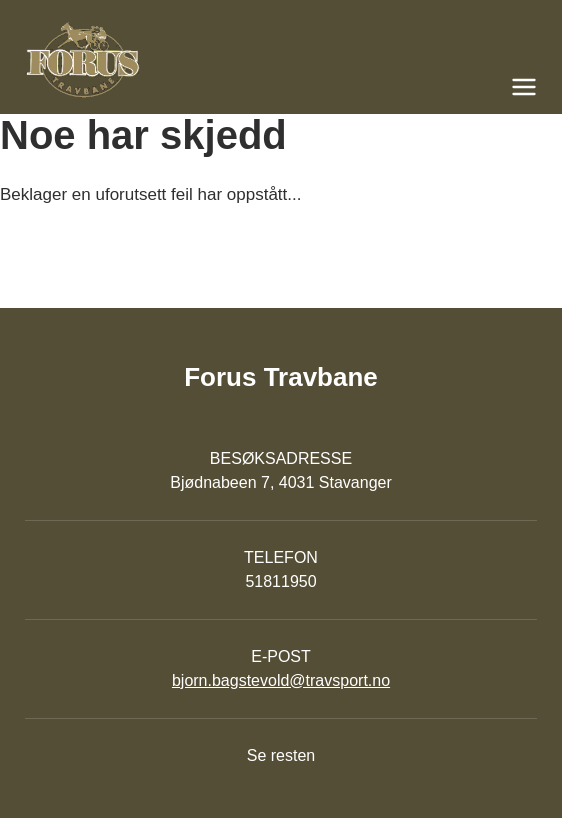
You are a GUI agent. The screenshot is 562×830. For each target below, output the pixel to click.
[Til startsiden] (281, 60)
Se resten (281, 755)
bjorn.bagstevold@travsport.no (281, 680)
